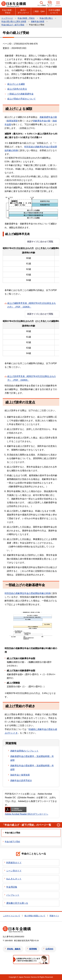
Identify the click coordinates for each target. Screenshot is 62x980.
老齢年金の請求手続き (21, 780)
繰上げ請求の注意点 (17, 89)
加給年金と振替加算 (20, 775)
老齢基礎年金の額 (48, 117)
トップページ (7, 18)
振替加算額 (12, 121)
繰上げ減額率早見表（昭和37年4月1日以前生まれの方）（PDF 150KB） (32, 305)
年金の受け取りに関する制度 (14, 21)
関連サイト (54, 916)
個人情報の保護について (35, 916)
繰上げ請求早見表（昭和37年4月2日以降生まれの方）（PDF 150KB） (32, 378)
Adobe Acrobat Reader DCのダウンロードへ (27, 811)
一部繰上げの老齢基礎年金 (20, 94)
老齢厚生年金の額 (42, 121)
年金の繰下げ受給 (12, 842)
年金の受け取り (46, 18)
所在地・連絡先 (14, 949)
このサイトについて (12, 916)
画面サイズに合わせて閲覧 (40, 242)
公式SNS (49, 949)
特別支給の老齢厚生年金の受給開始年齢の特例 (28, 593)
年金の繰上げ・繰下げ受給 (13, 25)
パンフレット (13, 895)
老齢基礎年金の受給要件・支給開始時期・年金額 (32, 758)
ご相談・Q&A (39, 11)
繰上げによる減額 (16, 84)
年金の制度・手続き (8, 11)
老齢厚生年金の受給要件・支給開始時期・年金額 (32, 767)
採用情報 (33, 949)
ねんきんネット (14, 879)
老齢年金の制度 (38, 21)
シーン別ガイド (14, 871)
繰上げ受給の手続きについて (22, 99)
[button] (42, 4)
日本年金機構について (54, 11)
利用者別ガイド (14, 863)
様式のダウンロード (23, 11)
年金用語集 (12, 887)
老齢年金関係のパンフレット (24, 751)
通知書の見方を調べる (17, 903)
